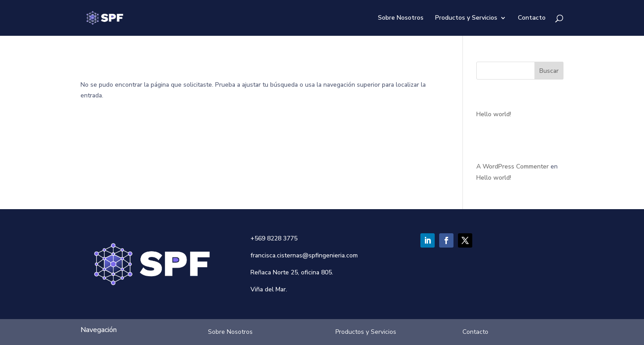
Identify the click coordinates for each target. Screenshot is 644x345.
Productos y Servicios (466, 18)
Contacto (532, 18)
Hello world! (494, 114)
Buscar (549, 71)
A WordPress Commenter (513, 166)
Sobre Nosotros (401, 18)
